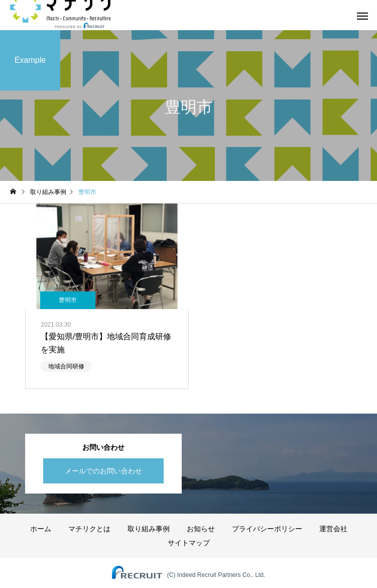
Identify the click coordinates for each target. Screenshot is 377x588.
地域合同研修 (66, 366)
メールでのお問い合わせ (103, 471)
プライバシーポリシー (267, 529)
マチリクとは (89, 529)
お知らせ (201, 529)
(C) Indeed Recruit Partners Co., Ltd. (216, 575)
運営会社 (333, 529)
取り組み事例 (149, 529)
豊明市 (68, 300)
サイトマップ (189, 543)
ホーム (41, 529)
